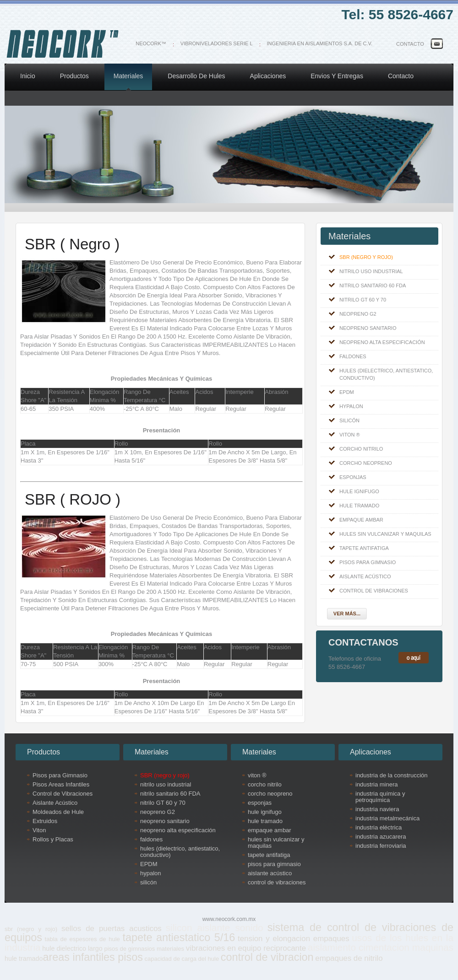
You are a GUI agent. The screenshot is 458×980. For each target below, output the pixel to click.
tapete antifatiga (364, 548)
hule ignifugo (359, 491)
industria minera (377, 785)
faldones (353, 356)
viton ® (350, 435)
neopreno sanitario (368, 328)
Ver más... (347, 614)
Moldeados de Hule (58, 812)
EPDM (347, 392)
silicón (349, 420)
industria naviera (377, 809)
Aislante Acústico (55, 803)
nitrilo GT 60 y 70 (363, 300)
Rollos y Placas (53, 840)
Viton (39, 830)
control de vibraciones (374, 591)
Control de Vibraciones (63, 794)
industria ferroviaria (381, 846)
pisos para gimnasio (368, 562)
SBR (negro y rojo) (366, 257)
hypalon (351, 406)
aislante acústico (365, 576)
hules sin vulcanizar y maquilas (385, 534)
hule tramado (359, 506)
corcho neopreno (366, 463)
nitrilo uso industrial (371, 271)
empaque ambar (361, 520)
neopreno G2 (358, 314)
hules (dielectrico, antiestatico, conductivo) (386, 374)
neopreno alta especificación (382, 342)
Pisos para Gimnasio (60, 775)
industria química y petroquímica (380, 797)
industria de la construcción (392, 775)
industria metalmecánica (387, 818)
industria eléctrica (379, 828)
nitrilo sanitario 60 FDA (373, 285)
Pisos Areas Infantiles (61, 785)
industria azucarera (381, 837)
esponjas (353, 477)
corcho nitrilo (361, 449)
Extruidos (45, 821)
